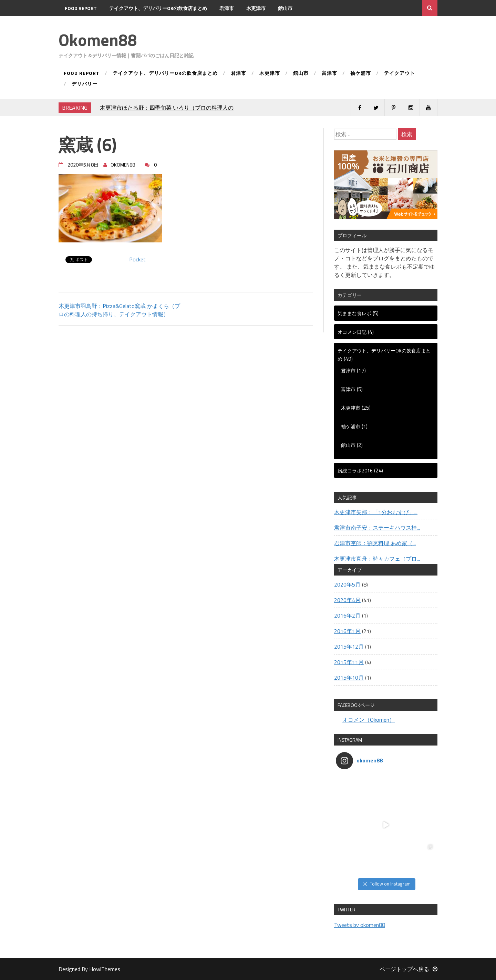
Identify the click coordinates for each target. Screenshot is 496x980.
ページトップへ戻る (409, 969)
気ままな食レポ (354, 313)
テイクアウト (138, 24)
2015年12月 (349, 647)
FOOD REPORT (81, 8)
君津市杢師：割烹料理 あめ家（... (375, 543)
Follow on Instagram (387, 884)
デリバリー (177, 24)
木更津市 (256, 8)
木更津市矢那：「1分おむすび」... (376, 512)
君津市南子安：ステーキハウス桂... (377, 528)
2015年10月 (349, 678)
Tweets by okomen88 (360, 925)
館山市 (285, 8)
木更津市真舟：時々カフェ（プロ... (377, 559)
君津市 (227, 8)
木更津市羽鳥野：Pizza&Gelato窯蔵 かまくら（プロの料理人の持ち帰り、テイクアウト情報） (119, 310)
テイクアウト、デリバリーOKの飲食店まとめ (158, 8)
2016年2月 (347, 616)
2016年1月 (347, 631)
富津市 (72, 24)
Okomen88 (98, 40)
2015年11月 (349, 662)
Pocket (137, 259)
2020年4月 (347, 600)
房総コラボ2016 (355, 471)
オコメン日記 (352, 332)
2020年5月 (347, 584)
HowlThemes (105, 969)
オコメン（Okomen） (369, 720)
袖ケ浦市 (101, 24)
